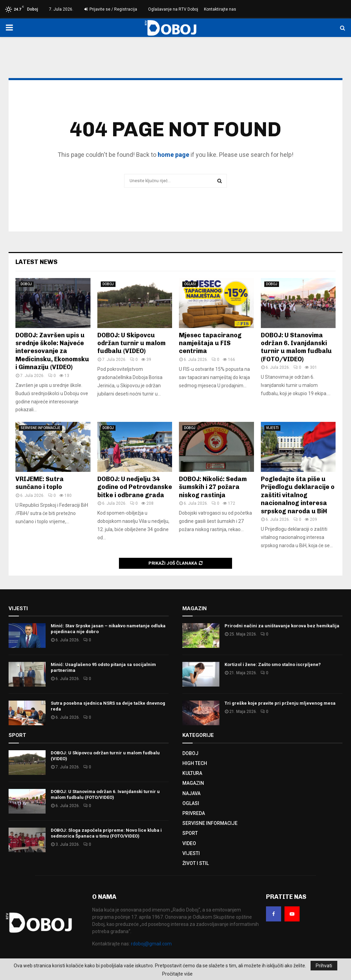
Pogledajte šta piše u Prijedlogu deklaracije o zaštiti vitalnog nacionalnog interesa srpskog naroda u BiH (298, 495)
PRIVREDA (194, 813)
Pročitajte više (177, 974)
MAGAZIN (193, 783)
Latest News (37, 262)
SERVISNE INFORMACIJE (40, 428)
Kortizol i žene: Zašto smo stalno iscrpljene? (273, 664)
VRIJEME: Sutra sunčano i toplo (40, 483)
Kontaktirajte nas (220, 9)
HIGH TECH (195, 763)
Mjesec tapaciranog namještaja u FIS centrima (210, 343)
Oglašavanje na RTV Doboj (173, 9)
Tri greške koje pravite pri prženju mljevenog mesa (280, 703)
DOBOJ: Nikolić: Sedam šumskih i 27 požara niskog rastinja (213, 487)
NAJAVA (191, 793)
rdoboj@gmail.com (151, 944)
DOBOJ (26, 284)
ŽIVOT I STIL (196, 863)
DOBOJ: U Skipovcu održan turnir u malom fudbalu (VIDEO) (131, 343)
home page (173, 155)
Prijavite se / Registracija (111, 9)
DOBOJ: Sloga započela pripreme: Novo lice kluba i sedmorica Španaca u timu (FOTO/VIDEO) (106, 833)
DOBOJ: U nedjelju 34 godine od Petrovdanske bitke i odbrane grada (135, 487)
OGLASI (190, 284)
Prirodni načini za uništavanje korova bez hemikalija (282, 626)
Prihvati (324, 966)
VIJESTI (272, 428)
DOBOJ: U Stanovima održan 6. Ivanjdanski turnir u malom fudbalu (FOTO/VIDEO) (296, 347)
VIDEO (189, 843)
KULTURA (192, 773)
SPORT (190, 833)
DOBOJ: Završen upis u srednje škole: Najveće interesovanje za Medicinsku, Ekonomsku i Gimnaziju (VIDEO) (52, 351)
